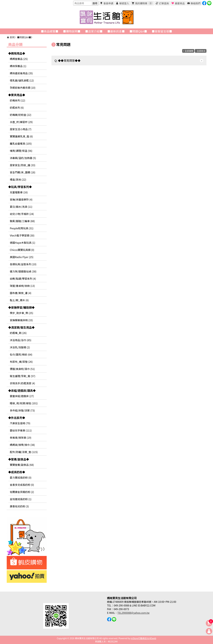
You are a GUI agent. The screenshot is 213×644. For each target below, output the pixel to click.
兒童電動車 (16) (19, 192)
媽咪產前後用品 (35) (21, 73)
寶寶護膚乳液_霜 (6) (21, 136)
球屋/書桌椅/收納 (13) (22, 286)
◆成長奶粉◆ (17, 472)
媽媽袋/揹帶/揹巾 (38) (22, 445)
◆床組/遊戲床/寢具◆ (22, 390)
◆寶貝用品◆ (17, 95)
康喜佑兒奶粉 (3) (19, 506)
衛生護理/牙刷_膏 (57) (23, 376)
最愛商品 (180, 3)
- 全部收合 (201, 51)
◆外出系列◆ (17, 418)
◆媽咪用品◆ (17, 53)
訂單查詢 (164, 3)
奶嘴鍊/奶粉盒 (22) (21, 115)
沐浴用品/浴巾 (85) (21, 340)
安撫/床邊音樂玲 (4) (21, 199)
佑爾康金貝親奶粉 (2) (22, 492)
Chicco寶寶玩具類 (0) (22, 250)
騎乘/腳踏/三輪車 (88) (22, 221)
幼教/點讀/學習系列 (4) (23, 279)
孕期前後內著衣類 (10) (23, 88)
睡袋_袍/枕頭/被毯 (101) (24, 403)
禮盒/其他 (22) (18, 179)
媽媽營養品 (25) (19, 59)
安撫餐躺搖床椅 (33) (21, 320)
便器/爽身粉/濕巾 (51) (22, 369)
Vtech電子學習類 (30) (22, 235)
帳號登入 (124, 3)
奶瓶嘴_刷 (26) (18, 333)
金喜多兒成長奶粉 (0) (22, 485)
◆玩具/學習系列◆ (20, 187)
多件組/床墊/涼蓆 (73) (22, 410)
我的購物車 (144, 3)
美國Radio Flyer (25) (22, 257)
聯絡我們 (196, 3)
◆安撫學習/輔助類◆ (21, 307)
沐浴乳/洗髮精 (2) (20, 347)
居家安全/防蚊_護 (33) (23, 165)
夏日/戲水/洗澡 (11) (21, 207)
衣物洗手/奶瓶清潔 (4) (23, 383)
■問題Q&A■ (24, 37)
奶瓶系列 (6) (17, 108)
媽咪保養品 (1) (18, 66)
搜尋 (95, 3)
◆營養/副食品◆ (19, 459)
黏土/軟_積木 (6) (19, 300)
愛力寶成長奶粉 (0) (21, 477)
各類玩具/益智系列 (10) (23, 264)
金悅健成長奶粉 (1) (21, 499)
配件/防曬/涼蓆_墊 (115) (24, 452)
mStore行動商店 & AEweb (144, 638)
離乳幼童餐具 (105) (21, 144)
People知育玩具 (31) (22, 228)
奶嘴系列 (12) (18, 100)
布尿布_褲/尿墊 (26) (21, 362)
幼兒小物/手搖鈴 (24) (22, 214)
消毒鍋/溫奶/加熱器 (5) (23, 158)
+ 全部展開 (188, 51)
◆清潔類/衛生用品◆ (21, 327)
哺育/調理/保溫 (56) (21, 151)
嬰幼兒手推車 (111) (21, 430)
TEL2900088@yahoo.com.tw (133, 613)
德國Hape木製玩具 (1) (23, 243)
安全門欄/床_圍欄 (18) (23, 172)
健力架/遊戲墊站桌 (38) (23, 271)
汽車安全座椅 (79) (20, 423)
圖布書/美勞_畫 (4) (21, 293)
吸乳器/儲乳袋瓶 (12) (22, 80)
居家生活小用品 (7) (21, 129)
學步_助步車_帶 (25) (22, 313)
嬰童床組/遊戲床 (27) (22, 396)
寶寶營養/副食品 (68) (22, 465)
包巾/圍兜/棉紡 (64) (21, 354)
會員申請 (108, 3)
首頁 (12, 37)
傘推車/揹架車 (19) (21, 438)
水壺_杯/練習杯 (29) (21, 122)
